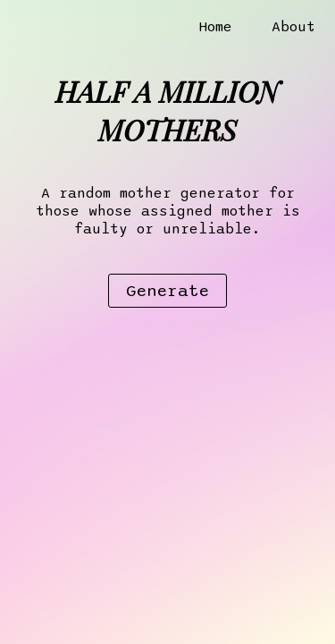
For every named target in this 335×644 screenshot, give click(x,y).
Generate (167, 291)
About (293, 27)
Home (215, 27)
